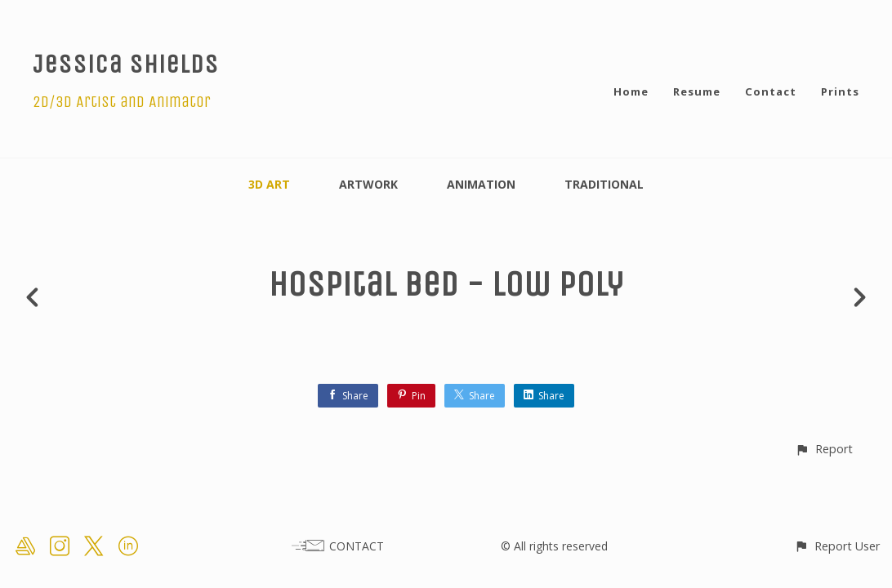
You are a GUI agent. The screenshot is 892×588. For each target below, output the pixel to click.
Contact (771, 91)
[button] (824, 449)
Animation (481, 184)
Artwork (368, 184)
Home (631, 91)
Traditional (604, 184)
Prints (840, 91)
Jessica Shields (126, 64)
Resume (697, 91)
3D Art (269, 184)
